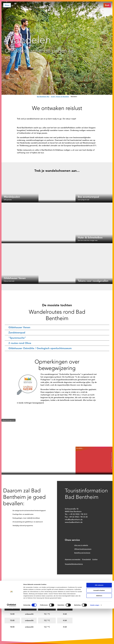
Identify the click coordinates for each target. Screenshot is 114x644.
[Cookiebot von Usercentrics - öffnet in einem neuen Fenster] (12, 641)
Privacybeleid (86, 559)
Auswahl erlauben (99, 626)
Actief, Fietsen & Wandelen (60, 97)
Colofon (95, 559)
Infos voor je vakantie (81, 545)
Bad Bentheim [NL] (43, 97)
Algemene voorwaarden (73, 559)
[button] (107, 5)
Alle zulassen (99, 620)
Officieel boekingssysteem (83, 549)
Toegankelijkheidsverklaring (74, 564)
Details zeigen (95, 640)
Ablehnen (99, 631)
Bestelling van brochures (82, 553)
